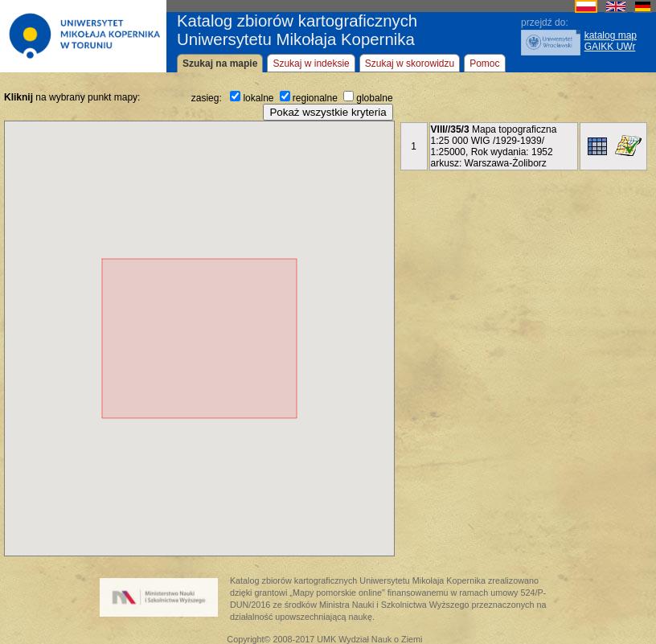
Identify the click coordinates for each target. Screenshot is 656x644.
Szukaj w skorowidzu (410, 64)
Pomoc (484, 64)
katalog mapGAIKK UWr (611, 41)
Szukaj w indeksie (311, 64)
